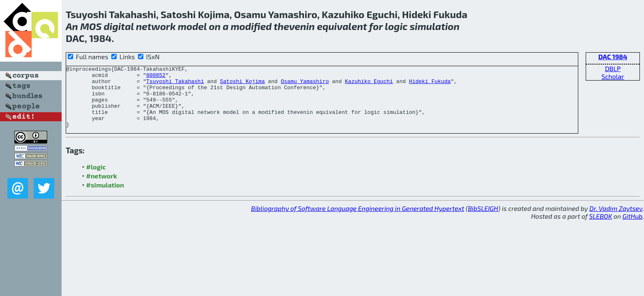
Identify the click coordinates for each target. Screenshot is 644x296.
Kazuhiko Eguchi (369, 85)
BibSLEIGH (483, 221)
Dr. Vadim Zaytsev (616, 221)
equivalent (342, 26)
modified (251, 26)
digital (119, 26)
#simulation (105, 197)
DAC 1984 (613, 57)
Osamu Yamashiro (305, 85)
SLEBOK (600, 228)
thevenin (294, 26)
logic (396, 26)
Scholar (613, 76)
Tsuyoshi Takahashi (175, 85)
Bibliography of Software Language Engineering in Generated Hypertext (358, 221)
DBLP (613, 68)
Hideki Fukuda (430, 85)
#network (102, 188)
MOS (91, 26)
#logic (96, 179)
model (192, 26)
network (156, 26)
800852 (156, 77)
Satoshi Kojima (242, 85)
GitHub (633, 228)
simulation (435, 26)
